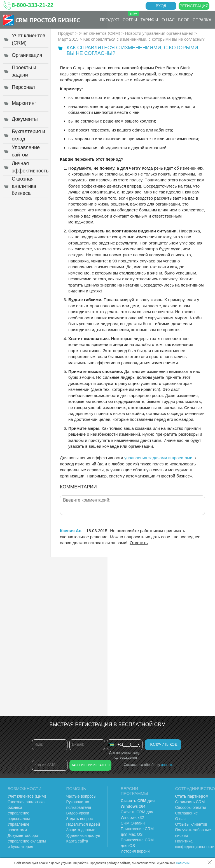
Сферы (131, 17)
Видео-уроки (78, 813)
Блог (184, 19)
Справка (202, 19)
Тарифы (149, 19)
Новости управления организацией (160, 33)
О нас (168, 19)
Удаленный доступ (83, 835)
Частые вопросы (81, 796)
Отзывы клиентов (191, 824)
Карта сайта (77, 841)
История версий (135, 851)
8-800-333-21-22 (33, 5)
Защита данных (81, 830)
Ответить (139, 543)
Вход (161, 6)
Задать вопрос (80, 819)
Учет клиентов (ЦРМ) (27, 796)
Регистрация (194, 6)
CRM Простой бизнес (48, 20)
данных (167, 765)
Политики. (183, 863)
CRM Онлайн (133, 823)
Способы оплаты (191, 807)
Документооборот (24, 835)
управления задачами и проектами (158, 458)
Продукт (110, 19)
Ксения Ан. (71, 531)
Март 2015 (69, 39)
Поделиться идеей (83, 824)
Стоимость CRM (190, 802)
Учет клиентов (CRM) (100, 33)
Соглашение (187, 813)
